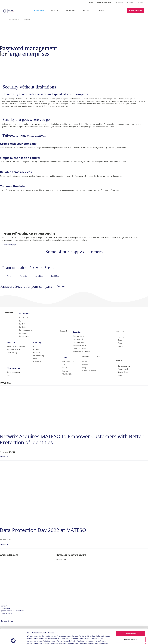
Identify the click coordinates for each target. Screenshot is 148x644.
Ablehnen (131, 631)
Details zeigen (110, 640)
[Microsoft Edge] (35, 558)
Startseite (13, 19)
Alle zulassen (131, 619)
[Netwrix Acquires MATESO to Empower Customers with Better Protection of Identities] (41, 388)
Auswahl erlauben (131, 625)
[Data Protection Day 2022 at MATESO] (48, 468)
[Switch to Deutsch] (140, 3)
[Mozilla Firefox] (18, 558)
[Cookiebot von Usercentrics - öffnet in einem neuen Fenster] (13, 640)
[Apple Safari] (52, 558)
